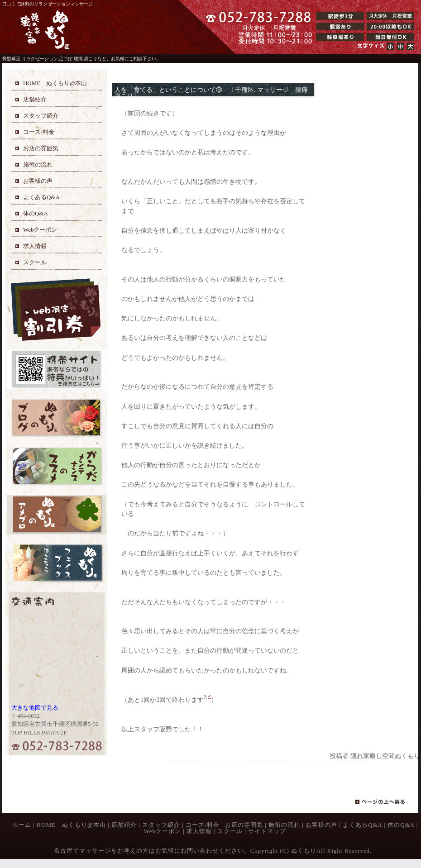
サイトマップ (267, 831)
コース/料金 (203, 825)
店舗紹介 (124, 825)
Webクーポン (163, 831)
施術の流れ (284, 825)
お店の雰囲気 (244, 825)
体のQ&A (401, 825)
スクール (230, 831)
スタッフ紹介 (161, 825)
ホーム (22, 825)
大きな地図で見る (35, 708)
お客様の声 (321, 825)
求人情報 (199, 831)
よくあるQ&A (362, 825)
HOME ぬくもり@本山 (71, 825)
